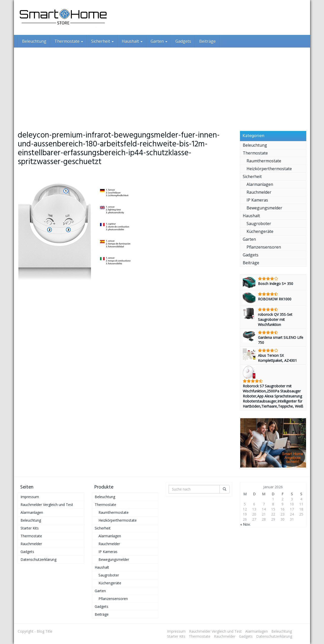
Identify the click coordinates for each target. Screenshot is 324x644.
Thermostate (69, 41)
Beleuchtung (34, 41)
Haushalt (132, 41)
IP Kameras (257, 200)
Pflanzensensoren (264, 247)
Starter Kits (30, 528)
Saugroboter (259, 224)
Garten (159, 41)
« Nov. (245, 524)
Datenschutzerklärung (38, 559)
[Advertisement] (162, 85)
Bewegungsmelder (264, 208)
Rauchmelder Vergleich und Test (47, 505)
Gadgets (183, 41)
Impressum (30, 497)
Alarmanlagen (260, 184)
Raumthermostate (264, 161)
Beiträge (207, 41)
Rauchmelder (259, 192)
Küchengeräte (260, 231)
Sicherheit (102, 41)
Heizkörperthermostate (269, 169)
